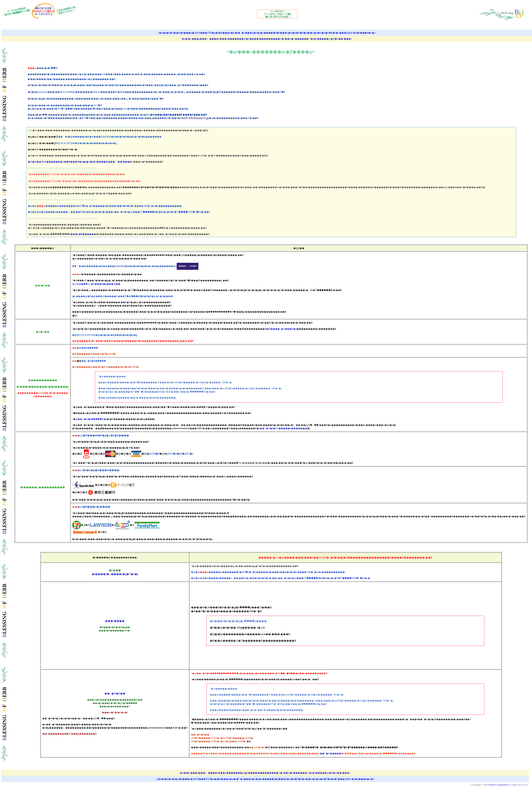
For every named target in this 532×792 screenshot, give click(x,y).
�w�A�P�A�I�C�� (331, 33)
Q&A (350, 33)
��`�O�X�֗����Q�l (92, 419)
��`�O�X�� (115, 693)
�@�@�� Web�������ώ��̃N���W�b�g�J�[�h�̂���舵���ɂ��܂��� (79, 162)
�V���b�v (364, 33)
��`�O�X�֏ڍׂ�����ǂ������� (284, 428)
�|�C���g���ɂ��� (201, 39)
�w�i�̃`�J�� (240, 33)
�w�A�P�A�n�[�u (301, 33)
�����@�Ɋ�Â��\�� (333, 39)
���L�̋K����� (82, 234)
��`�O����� (331, 753)
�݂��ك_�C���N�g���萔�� (101, 284)
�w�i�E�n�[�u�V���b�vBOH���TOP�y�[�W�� (193, 33)
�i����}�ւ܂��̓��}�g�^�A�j (115, 574)
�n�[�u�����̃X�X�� (269, 33)
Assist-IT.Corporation (498, 785)
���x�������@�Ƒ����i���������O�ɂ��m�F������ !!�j (267, 39)
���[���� (115, 621)
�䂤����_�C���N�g (281, 329)
